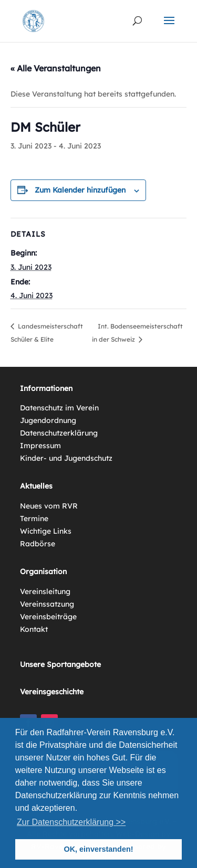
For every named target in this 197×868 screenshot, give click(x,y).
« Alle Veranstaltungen (56, 68)
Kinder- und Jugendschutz (66, 458)
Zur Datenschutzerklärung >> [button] (71, 822)
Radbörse (38, 544)
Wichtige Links (46, 531)
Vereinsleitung (45, 591)
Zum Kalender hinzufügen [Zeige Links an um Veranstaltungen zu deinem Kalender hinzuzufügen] (80, 190)
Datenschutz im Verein (59, 408)
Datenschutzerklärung (59, 433)
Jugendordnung (48, 420)
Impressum (40, 446)
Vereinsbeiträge (48, 617)
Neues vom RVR (49, 506)
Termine (34, 518)
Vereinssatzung (47, 604)
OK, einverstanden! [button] (99, 849)
